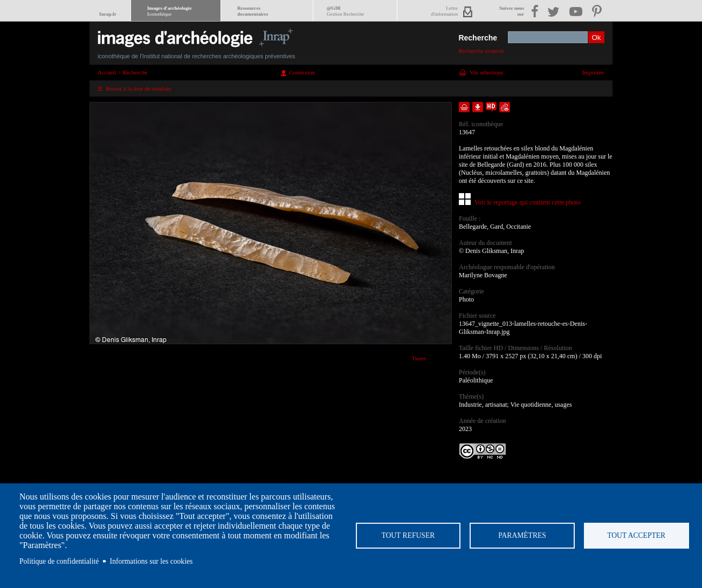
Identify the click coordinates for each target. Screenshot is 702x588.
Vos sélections (486, 72)
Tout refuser (408, 535)
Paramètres (522, 535)
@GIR (345, 11)
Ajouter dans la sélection (464, 107)
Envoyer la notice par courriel (505, 107)
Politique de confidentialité (59, 561)
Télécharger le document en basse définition (478, 107)
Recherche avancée (481, 51)
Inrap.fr (108, 14)
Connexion (302, 72)
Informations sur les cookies (152, 561)
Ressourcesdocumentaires (253, 11)
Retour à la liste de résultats (139, 88)
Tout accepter (636, 535)
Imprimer (593, 72)
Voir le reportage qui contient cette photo (527, 202)
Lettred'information (445, 11)
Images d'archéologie (169, 11)
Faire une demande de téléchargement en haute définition (491, 107)
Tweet (419, 358)
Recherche (478, 38)
